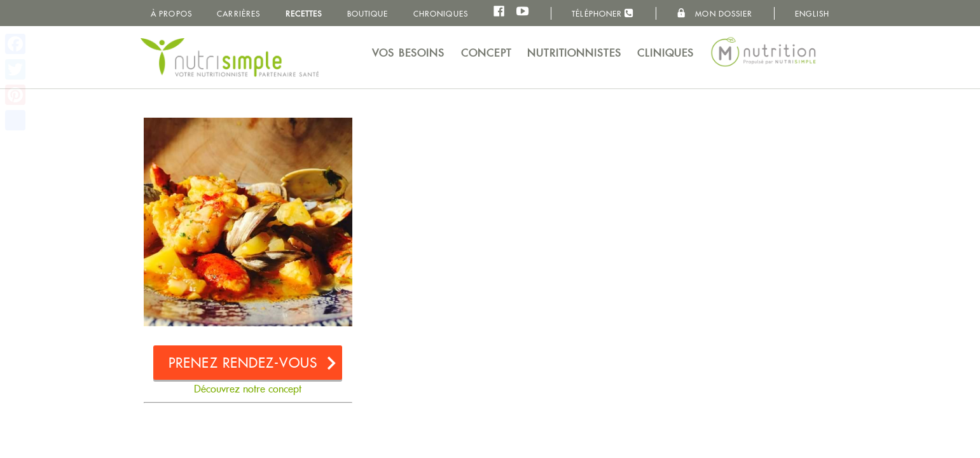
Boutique (368, 14)
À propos (171, 14)
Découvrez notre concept (248, 389)
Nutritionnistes (574, 53)
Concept (486, 53)
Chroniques (441, 14)
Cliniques (666, 53)
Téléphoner (603, 13)
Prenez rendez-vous (243, 363)
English (812, 14)
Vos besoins (408, 53)
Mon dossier (714, 13)
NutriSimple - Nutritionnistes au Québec (230, 57)
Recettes (304, 14)
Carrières (238, 14)
